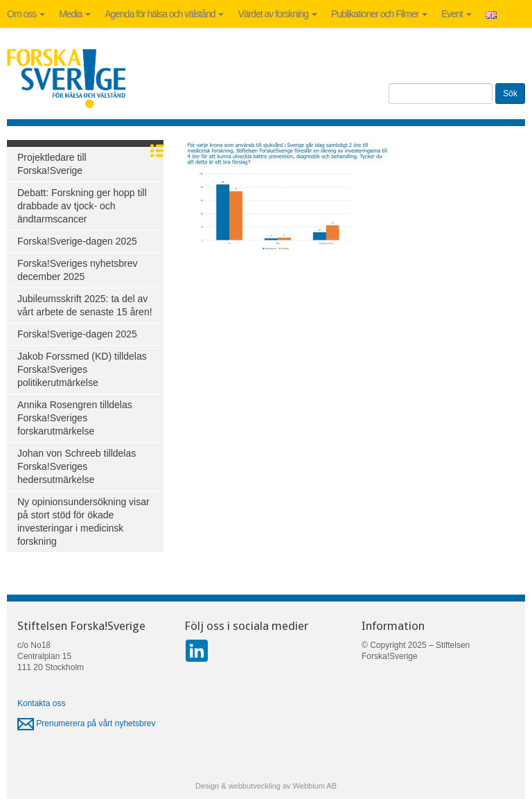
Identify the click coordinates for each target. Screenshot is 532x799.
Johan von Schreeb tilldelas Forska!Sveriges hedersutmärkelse (77, 466)
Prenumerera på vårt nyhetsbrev (86, 723)
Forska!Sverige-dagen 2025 (77, 241)
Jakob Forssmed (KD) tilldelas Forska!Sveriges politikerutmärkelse (82, 369)
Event (456, 14)
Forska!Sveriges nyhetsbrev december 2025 (78, 270)
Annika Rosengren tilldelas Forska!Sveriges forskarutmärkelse (75, 418)
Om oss (26, 14)
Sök (510, 94)
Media (75, 14)
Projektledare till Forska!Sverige (52, 164)
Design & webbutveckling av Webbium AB (266, 786)
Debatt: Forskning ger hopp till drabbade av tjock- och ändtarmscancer (82, 206)
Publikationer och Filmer (379, 14)
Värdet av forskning (277, 14)
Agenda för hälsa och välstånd (164, 14)
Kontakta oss (41, 703)
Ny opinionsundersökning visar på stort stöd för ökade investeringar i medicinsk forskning (83, 521)
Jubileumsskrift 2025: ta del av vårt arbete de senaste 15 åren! (85, 305)
